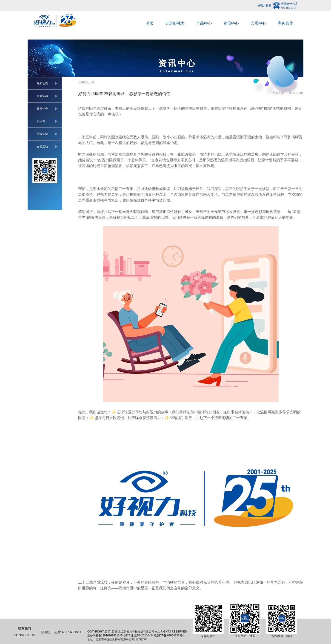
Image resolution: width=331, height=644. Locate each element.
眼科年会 (42, 109)
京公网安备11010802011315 (105, 635)
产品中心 (204, 23)
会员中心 (258, 23)
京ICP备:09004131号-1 (170, 635)
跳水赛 (41, 121)
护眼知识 (42, 134)
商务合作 (285, 23)
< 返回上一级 (86, 82)
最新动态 (42, 83)
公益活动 (42, 96)
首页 (150, 23)
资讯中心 (231, 23)
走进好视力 (175, 23)
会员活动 (42, 147)
